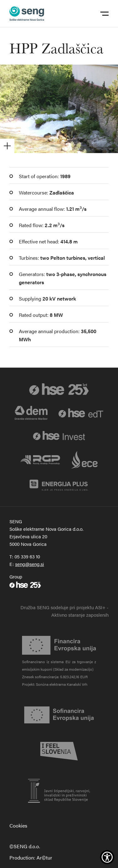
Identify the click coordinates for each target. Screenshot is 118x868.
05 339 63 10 (27, 556)
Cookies (18, 825)
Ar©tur (44, 857)
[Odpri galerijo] (59, 109)
